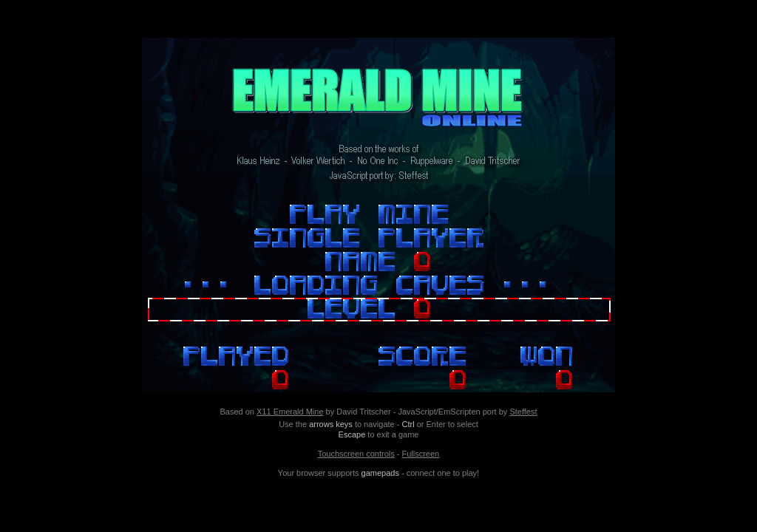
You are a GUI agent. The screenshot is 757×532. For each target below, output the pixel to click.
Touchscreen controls (356, 454)
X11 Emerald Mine (290, 412)
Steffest (523, 412)
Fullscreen (420, 454)
